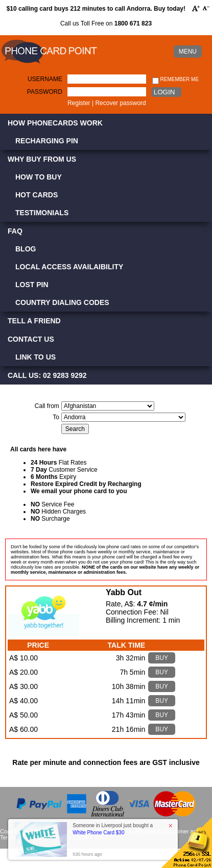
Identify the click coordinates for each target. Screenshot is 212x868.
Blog (26, 249)
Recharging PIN (47, 141)
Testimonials (42, 213)
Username (45, 79)
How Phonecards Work (55, 123)
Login (164, 92)
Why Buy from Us (42, 159)
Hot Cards (37, 195)
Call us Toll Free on (106, 23)
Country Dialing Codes (62, 302)
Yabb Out (124, 592)
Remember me (175, 80)
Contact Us (31, 339)
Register (79, 103)
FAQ (15, 231)
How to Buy (39, 177)
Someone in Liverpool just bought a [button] (113, 829)
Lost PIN (32, 285)
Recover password (120, 103)
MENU (188, 52)
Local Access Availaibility (69, 267)
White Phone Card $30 (98, 833)
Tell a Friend (34, 321)
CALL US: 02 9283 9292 (47, 375)
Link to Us (36, 357)
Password (45, 92)
